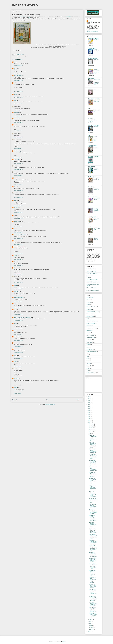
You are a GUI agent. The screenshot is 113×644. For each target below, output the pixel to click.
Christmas (89, 302)
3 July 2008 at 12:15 (18, 131)
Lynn (89, 68)
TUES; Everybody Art (91, 271)
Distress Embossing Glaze (92, 312)
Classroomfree (17, 83)
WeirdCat (16, 208)
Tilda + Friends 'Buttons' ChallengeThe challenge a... (93, 506)
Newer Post (15, 400)
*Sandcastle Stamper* (93, 38)
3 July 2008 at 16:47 (18, 175)
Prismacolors (23, 56)
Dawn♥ (15, 285)
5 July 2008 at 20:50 (18, 307)
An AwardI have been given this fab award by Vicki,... (93, 615)
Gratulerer (96, 127)
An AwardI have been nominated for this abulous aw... (93, 500)
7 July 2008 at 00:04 (18, 346)
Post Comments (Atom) (50, 404)
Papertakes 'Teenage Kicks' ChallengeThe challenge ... (93, 542)
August (91, 432)
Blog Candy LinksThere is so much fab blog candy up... (93, 554)
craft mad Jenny (17, 151)
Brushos (88, 300)
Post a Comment (18, 394)
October (91, 428)
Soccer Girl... (96, 148)
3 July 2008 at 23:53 (18, 238)
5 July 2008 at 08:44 (18, 274)
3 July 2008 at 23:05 (18, 226)
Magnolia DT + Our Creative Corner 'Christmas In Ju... (93, 481)
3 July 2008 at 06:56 (18, 80)
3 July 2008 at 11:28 (18, 122)
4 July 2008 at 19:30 (18, 265)
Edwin (88, 319)
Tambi (88, 359)
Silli (15, 187)
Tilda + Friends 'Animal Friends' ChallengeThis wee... (93, 536)
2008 (89, 422)
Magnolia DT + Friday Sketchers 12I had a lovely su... (93, 487)
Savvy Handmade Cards (94, 99)
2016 (89, 407)
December (92, 424)
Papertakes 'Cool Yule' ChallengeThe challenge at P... (93, 469)
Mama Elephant (90, 335)
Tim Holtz (89, 363)
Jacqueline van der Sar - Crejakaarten (22, 317)
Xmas (88, 371)
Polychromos (89, 347)
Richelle (16, 256)
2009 (89, 420)
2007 (89, 632)
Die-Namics (89, 309)
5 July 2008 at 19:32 (18, 295)
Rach (15, 323)
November (92, 426)
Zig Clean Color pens (91, 373)
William (88, 368)
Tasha (15, 125)
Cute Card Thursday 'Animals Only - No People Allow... (93, 525)
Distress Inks (89, 314)
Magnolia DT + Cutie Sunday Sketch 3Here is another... (93, 474)
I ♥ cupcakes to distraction (20, 235)
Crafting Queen (92, 48)
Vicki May (16, 379)
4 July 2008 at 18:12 (18, 259)
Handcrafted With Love (19, 247)
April (90, 623)
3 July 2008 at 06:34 (18, 73)
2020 (89, 399)
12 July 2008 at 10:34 (19, 391)
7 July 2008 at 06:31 (18, 359)
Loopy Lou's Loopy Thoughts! (93, 146)
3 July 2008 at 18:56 (18, 190)
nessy (15, 178)
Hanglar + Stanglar (91, 323)
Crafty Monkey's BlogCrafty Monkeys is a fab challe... (93, 560)
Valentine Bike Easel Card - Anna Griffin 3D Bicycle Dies (97, 82)
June (91, 619)
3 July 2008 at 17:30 (18, 184)
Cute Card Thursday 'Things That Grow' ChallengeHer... (93, 494)
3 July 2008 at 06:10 (18, 66)
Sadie (15, 304)
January (91, 629)
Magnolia (18, 56)
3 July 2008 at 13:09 (18, 137)
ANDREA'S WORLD (25, 5)
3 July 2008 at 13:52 (18, 148)
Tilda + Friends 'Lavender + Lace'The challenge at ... (93, 610)
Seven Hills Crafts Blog (94, 157)
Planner (88, 345)
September (92, 430)
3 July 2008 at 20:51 (18, 213)
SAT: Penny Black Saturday (93, 290)
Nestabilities (89, 340)
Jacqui (90, 207)
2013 (89, 412)
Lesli (15, 62)
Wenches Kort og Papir (94, 125)
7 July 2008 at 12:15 (18, 376)
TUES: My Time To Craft (92, 274)
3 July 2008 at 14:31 (18, 163)
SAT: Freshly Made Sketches (93, 282)
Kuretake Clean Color (91, 328)
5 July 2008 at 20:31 (18, 301)
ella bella (16, 268)
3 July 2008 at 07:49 (18, 98)
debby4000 (16, 113)
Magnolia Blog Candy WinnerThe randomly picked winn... (93, 518)
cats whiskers (17, 221)
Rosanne (16, 349)
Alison (15, 262)
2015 (89, 408)
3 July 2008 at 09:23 (18, 110)
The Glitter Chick (92, 177)
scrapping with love (93, 217)
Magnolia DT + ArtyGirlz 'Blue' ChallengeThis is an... (93, 456)
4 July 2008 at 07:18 (18, 253)
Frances (16, 119)
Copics (88, 304)
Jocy (15, 331)
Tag (87, 354)
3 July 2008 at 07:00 (18, 92)
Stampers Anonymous (91, 352)
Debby (90, 109)
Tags (88, 356)
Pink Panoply (91, 79)
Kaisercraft (89, 326)
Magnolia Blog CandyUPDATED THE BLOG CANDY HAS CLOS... (93, 566)
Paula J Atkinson (18, 76)
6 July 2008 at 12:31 (18, 328)
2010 (89, 418)
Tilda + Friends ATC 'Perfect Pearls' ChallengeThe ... (93, 592)
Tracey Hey (89, 366)
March (91, 625)
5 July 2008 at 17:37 (18, 289)
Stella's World (91, 237)
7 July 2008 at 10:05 (18, 366)
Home (47, 400)
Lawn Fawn (89, 330)
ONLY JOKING (91, 167)
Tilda (27, 56)
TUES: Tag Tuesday (91, 269)
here (29, 17)
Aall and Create (90, 297)
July (90, 434)
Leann (15, 200)
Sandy (15, 68)
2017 (89, 405)
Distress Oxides (90, 316)
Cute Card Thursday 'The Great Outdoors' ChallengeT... (93, 604)
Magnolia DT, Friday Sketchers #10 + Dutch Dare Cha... (93, 548)
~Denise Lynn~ (17, 241)
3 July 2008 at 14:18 (18, 157)
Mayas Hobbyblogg (93, 58)
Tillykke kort (96, 90)
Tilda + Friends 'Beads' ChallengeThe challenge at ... (93, 451)
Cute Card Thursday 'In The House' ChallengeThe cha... (93, 445)
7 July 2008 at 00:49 (18, 353)
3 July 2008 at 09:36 (18, 116)
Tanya (15, 361)
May (90, 621)
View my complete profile (92, 32)
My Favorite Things (91, 337)
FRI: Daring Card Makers (92, 280)
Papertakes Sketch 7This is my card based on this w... (93, 512)
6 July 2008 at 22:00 (18, 340)
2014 (89, 410)
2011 (89, 416)
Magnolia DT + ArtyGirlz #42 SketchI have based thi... (93, 586)
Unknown (16, 343)
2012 (89, 414)
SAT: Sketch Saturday (91, 288)
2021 (89, 397)
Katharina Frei (17, 160)
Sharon (15, 94)
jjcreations (16, 292)
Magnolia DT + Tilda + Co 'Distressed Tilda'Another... (93, 531)
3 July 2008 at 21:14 (18, 219)
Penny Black (89, 342)
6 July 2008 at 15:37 (18, 334)
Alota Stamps (68, 16)
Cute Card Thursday (23, 16)
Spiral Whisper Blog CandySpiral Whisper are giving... (92, 580)
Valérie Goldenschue (18, 298)
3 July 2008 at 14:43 (18, 169)
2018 (89, 403)
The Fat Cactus (92, 119)
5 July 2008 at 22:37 (18, 315)
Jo (14, 229)
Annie (15, 100)
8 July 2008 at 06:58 (18, 385)
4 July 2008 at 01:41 (18, 244)
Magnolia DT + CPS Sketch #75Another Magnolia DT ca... (92, 463)
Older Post (79, 400)
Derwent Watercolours (92, 307)
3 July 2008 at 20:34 (18, 205)
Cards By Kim (91, 187)
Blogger (64, 641)
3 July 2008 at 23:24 (18, 232)
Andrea (15, 387)
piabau (90, 89)
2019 (89, 401)
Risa (15, 355)
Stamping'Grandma (93, 197)
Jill (14, 215)
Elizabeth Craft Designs (92, 321)
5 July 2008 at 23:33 (18, 321)
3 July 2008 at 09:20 (18, 104)
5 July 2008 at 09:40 (18, 283)
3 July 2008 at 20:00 (18, 198)
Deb (15, 310)
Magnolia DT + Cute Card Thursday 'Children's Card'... (92, 573)
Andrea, (90, 21)
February (91, 627)
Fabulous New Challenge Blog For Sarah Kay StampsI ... (93, 598)
